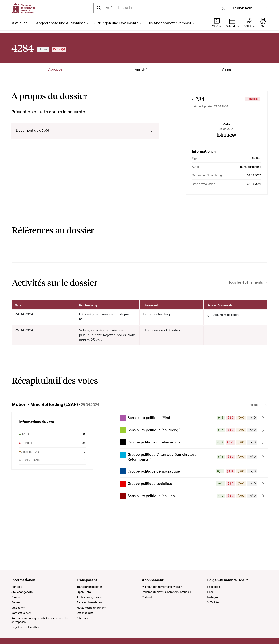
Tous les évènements (246, 314)
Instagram (214, 597)
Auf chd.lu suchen (121, 8)
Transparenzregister (89, 587)
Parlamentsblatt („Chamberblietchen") (166, 592)
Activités (142, 70)
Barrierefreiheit (21, 613)
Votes (226, 70)
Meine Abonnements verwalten (162, 587)
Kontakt (17, 587)
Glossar (16, 597)
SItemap (82, 618)
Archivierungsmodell (90, 597)
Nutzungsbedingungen (92, 608)
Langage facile (243, 8)
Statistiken (18, 608)
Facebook (214, 587)
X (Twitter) (214, 603)
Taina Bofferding (251, 198)
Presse (15, 603)
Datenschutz (85, 613)
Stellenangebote (22, 592)
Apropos (55, 70)
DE (261, 8)
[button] (194, 449)
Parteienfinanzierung (90, 603)
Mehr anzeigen (227, 166)
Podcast (147, 597)
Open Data (84, 592)
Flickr (211, 592)
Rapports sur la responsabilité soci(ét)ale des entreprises (40, 620)
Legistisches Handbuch (26, 627)
